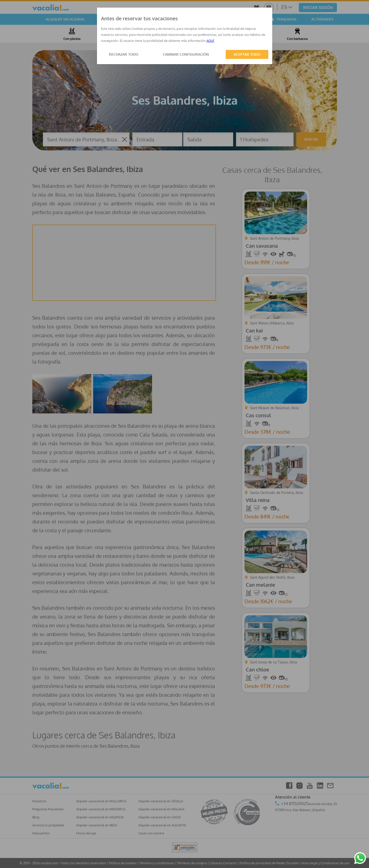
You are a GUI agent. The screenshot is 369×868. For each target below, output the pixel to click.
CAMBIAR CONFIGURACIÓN (186, 54)
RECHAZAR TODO (124, 54)
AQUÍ (210, 41)
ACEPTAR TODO (247, 54)
